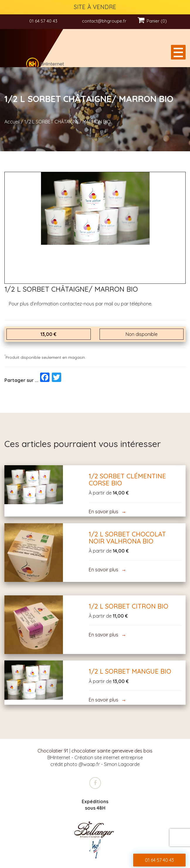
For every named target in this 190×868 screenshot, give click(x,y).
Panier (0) (152, 21)
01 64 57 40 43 (43, 21)
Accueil (12, 122)
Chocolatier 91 (53, 751)
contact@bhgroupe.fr (104, 21)
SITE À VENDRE (95, 7)
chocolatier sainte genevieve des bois (112, 751)
